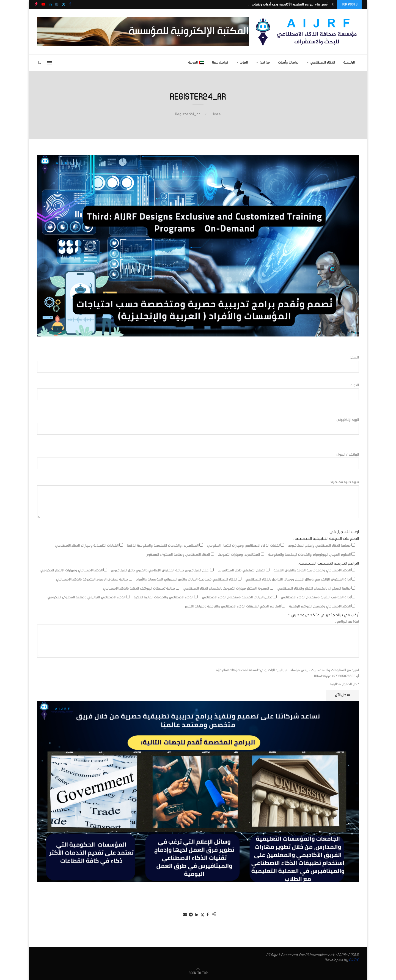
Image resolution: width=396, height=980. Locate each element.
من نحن (265, 62)
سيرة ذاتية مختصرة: (198, 485)
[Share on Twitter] (202, 915)
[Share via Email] (185, 915)
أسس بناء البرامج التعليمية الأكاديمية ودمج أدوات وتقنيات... (288, 4)
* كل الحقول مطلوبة (344, 684)
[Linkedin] (50, 4)
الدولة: (198, 392)
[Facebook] (70, 4)
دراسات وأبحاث (288, 62)
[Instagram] (57, 4)
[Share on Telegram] (191, 915)
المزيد (244, 62)
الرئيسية (349, 62)
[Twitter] (64, 4)
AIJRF (354, 960)
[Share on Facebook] (208, 915)
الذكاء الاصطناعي (323, 62)
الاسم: (198, 364)
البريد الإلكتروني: (198, 426)
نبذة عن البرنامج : (198, 625)
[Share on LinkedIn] (197, 915)
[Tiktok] (36, 4)
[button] (333, 4)
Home (216, 114)
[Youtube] (43, 4)
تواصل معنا (220, 62)
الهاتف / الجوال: (198, 461)
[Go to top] (198, 973)
